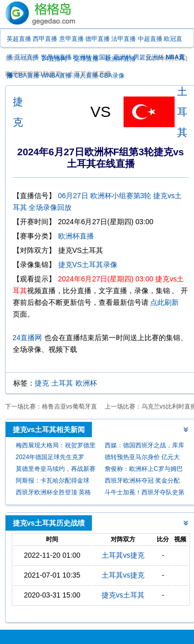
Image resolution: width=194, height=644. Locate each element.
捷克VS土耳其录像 (88, 265)
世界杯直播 (56, 57)
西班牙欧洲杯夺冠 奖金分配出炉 (142, 482)
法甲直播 (124, 39)
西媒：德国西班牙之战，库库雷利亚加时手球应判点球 (144, 447)
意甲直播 (71, 39)
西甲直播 (45, 39)
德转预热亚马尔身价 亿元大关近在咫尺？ (142, 458)
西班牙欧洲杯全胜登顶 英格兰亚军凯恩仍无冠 (53, 494)
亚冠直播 (27, 57)
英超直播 (19, 39)
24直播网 (28, 338)
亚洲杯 (123, 57)
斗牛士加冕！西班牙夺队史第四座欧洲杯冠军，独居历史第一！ (144, 494)
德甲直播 (98, 39)
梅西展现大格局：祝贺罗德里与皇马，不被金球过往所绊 (56, 447)
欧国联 (102, 57)
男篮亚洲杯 (149, 57)
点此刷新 (164, 302)
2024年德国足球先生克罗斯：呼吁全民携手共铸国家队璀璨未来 (56, 458)
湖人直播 (86, 76)
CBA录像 (112, 76)
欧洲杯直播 (76, 236)
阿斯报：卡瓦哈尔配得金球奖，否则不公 (53, 482)
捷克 (42, 383)
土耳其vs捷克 (123, 555)
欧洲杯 (82, 57)
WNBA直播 (56, 76)
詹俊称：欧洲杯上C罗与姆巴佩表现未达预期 (144, 470)
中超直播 (150, 39)
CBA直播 (27, 76)
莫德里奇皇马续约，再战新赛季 (56, 470)
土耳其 (182, 112)
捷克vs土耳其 (123, 595)
